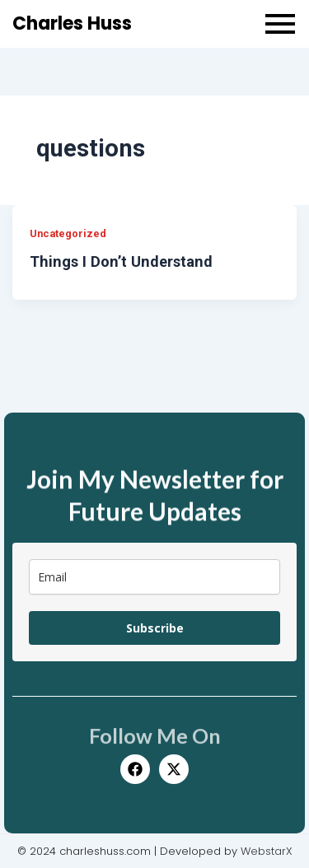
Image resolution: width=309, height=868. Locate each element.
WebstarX (267, 851)
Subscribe (155, 628)
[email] (154, 577)
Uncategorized (68, 233)
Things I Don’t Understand (121, 261)
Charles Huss (72, 23)
